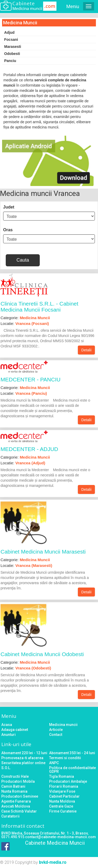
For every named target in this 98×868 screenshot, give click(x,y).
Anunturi (8, 735)
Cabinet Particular (64, 796)
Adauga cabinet (15, 730)
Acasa (7, 725)
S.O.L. (6, 768)
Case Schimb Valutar (19, 811)
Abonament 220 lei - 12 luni (24, 753)
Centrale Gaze (61, 806)
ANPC (54, 763)
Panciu (10, 61)
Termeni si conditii (65, 758)
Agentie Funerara (16, 801)
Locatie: (25, 323)
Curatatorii (10, 816)
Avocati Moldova (16, 806)
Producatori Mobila (18, 781)
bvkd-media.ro (53, 862)
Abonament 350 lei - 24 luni (72, 753)
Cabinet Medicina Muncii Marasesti (43, 552)
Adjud (9, 32)
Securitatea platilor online (23, 763)
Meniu (73, 6)
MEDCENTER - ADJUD (29, 449)
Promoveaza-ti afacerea (22, 758)
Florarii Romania (64, 786)
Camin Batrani (13, 786)
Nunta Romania (14, 791)
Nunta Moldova (62, 801)
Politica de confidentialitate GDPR (73, 770)
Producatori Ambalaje (68, 781)
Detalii (86, 350)
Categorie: (25, 318)
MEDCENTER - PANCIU (30, 379)
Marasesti (13, 47)
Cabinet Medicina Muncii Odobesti (42, 654)
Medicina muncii (63, 725)
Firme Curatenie (63, 811)
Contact (56, 735)
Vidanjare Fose (62, 791)
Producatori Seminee (20, 796)
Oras (8, 230)
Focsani (11, 40)
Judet (9, 207)
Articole (56, 730)
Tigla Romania (62, 776)
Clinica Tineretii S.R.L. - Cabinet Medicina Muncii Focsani (39, 307)
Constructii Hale (15, 776)
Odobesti (12, 54)
